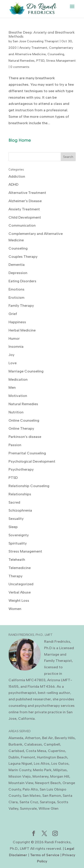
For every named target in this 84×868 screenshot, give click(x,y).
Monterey (40, 776)
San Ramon (52, 796)
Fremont (28, 757)
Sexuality (16, 519)
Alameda (16, 738)
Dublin (14, 757)
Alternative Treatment (27, 193)
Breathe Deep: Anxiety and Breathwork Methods (42, 34)
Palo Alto (30, 789)
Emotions (16, 289)
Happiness (17, 322)
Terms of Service (45, 855)
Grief (13, 314)
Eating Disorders (22, 281)
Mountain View (21, 783)
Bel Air (47, 738)
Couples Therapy (23, 257)
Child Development (25, 217)
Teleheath (17, 560)
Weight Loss (19, 601)
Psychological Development (32, 461)
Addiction (17, 176)
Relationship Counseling (29, 486)
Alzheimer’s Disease (25, 201)
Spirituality (18, 543)
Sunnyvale (28, 808)
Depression (18, 273)
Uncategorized (21, 584)
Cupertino (57, 751)
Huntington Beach (52, 757)
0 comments (20, 67)
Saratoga (48, 802)
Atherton (33, 738)
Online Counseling (24, 420)
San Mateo (32, 796)
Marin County (20, 770)
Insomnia (16, 347)
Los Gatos (60, 763)
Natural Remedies (22, 61)
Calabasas (33, 744)
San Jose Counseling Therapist (36, 41)
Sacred (14, 502)
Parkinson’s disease (25, 437)
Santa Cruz (29, 802)
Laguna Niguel (20, 763)
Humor (14, 338)
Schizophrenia (20, 510)
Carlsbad (16, 751)
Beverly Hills (65, 738)
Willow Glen (48, 808)
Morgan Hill (60, 776)
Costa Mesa (36, 751)
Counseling (56, 54)
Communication (22, 225)
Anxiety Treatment (33, 48)
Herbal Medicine (22, 330)
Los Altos (42, 763)
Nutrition (16, 412)
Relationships (20, 494)
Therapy (15, 576)
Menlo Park (42, 770)
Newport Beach (48, 783)
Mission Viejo (20, 776)
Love (13, 363)
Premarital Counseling (27, 453)
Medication (18, 379)
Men (12, 387)
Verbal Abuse (20, 592)
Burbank (15, 744)
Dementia (17, 265)
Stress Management (61, 61)
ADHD (13, 184)
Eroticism (16, 298)
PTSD (40, 61)
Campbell (52, 744)
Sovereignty (19, 535)
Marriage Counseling (26, 371)
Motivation (18, 396)
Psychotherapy (21, 469)
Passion (15, 445)
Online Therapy (21, 428)
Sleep (13, 527)
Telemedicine (20, 568)
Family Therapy (21, 306)
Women (15, 609)
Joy (11, 355)
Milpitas (60, 770)
